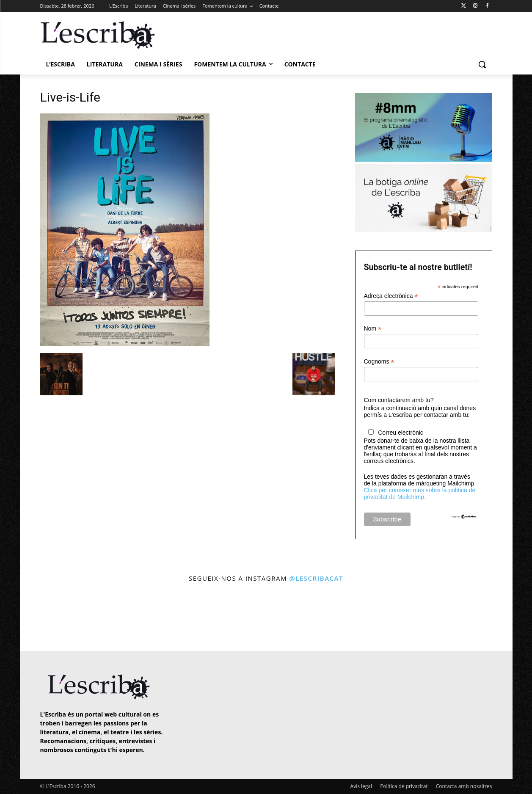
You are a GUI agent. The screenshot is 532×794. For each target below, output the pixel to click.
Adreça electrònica (391, 296)
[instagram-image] (49, 618)
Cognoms (379, 362)
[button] (482, 64)
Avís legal (361, 786)
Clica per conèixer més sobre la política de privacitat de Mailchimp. (420, 493)
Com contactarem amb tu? (399, 400)
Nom (373, 329)
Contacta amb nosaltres (464, 786)
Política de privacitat (404, 786)
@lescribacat (316, 578)
